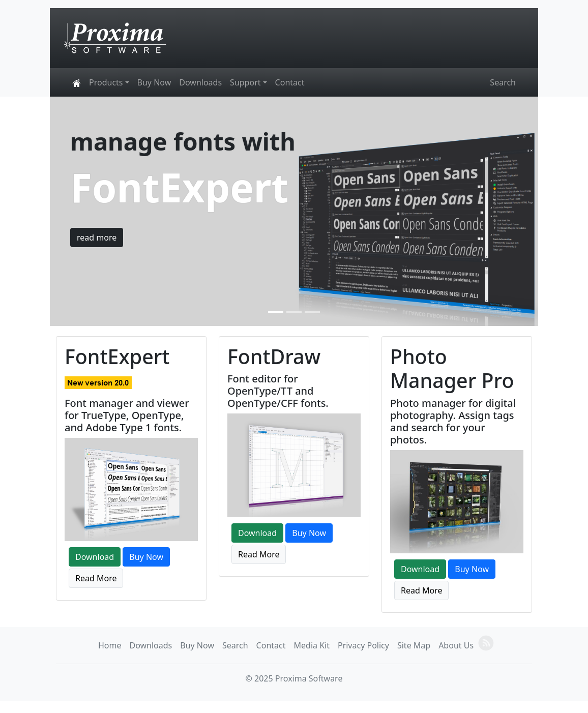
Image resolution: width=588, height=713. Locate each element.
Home (110, 645)
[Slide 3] (312, 312)
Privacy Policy (363, 645)
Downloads (200, 82)
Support (245, 82)
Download (95, 557)
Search (503, 82)
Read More (96, 578)
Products (106, 82)
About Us (456, 645)
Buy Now (154, 82)
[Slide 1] (276, 312)
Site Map (414, 645)
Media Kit (312, 645)
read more (97, 237)
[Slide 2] (294, 312)
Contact (290, 82)
